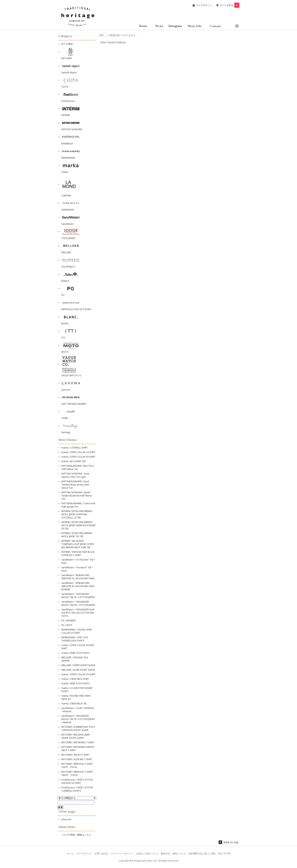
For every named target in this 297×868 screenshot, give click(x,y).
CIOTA (65, 87)
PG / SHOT (67, 625)
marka (65, 172)
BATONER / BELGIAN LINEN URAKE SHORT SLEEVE (76, 736)
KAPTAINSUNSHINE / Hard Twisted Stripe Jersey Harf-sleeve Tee (75, 485)
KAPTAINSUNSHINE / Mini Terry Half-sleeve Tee (78, 467)
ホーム (70, 853)
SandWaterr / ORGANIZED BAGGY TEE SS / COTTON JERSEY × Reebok (78, 719)
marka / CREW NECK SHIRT (75, 679)
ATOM (227, 853)
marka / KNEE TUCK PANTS (75, 653)
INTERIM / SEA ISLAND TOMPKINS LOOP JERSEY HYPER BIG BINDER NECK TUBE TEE (78, 544)
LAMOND (66, 196)
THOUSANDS (68, 238)
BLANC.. (66, 323)
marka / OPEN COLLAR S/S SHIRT (78, 457)
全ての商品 (67, 44)
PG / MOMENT (69, 621)
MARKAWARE (68, 158)
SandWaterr (68, 224)
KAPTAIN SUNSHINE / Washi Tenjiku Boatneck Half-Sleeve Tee (77, 496)
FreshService (68, 101)
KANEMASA (67, 144)
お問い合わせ (101, 853)
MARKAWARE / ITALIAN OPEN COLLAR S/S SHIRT (77, 631)
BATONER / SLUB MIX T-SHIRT (77, 759)
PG (63, 295)
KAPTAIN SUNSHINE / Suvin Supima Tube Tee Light (75, 475)
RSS (220, 853)
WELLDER (66, 252)
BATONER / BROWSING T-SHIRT (78, 742)
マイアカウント (204, 5)
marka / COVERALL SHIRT (75, 448)
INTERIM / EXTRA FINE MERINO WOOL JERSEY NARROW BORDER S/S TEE (78, 525)
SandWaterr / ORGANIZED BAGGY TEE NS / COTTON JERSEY (78, 603)
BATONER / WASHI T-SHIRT (75, 755)
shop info (66, 819)
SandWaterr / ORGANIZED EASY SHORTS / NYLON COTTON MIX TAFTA (78, 613)
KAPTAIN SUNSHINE (72, 129)
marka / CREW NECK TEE (74, 704)
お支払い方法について (147, 853)
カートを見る (230, 5)
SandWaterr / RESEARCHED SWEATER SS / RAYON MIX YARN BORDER (78, 586)
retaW (65, 418)
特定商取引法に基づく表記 (202, 853)
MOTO (65, 352)
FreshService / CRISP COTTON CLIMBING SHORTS (77, 789)
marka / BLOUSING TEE (73, 461)
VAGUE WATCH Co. (72, 375)
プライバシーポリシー (122, 853)
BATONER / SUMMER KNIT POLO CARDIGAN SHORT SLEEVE (78, 728)
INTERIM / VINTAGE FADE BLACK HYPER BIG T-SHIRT (78, 554)
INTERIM (66, 115)
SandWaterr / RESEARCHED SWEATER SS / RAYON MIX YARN (78, 577)
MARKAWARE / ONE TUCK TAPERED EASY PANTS (75, 639)
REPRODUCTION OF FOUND (76, 309)
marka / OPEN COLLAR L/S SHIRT (78, 452)
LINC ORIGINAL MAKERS (74, 404)
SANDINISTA (68, 210)
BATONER (67, 58)
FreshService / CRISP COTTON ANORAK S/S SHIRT (77, 781)
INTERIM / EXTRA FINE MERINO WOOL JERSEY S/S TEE (77, 535)
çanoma (66, 390)
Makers (65, 281)
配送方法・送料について (174, 853)
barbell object (69, 73)
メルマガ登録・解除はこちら (76, 835)
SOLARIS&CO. (69, 267)
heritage (66, 432)
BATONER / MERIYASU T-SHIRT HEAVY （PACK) (77, 773)
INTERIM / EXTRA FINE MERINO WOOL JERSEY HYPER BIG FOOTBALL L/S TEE (77, 514)
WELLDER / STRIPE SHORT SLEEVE (78, 665)
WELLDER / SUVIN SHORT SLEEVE (78, 670)
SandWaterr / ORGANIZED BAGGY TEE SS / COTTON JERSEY (78, 596)
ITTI (63, 338)
